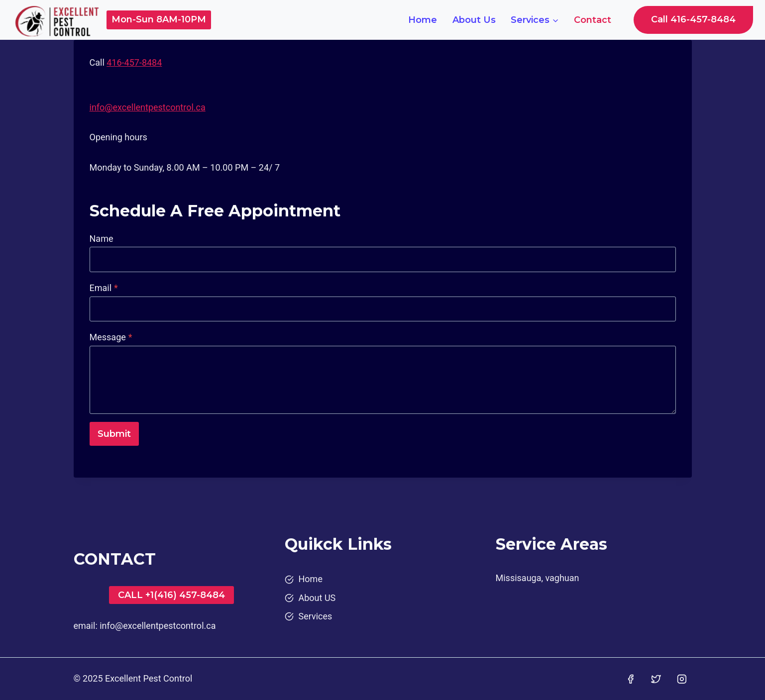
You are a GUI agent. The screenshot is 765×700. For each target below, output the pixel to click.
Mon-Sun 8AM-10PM (159, 19)
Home (423, 20)
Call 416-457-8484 (693, 19)
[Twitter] (656, 679)
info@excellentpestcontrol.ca (148, 107)
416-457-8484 (134, 62)
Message (111, 337)
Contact (593, 20)
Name (102, 239)
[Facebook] (631, 679)
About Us (474, 20)
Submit (114, 434)
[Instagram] (682, 679)
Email (104, 288)
